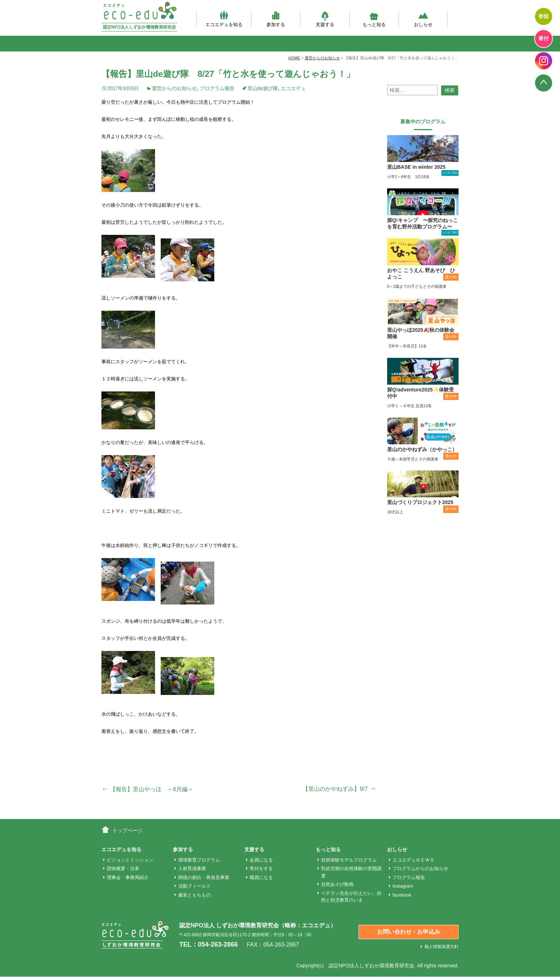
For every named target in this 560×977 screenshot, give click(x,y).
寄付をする (261, 869)
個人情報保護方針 (441, 947)
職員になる (261, 877)
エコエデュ (293, 88)
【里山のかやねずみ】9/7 (339, 789)
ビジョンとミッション (130, 860)
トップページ (127, 830)
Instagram (403, 886)
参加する (276, 19)
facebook (402, 895)
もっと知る (374, 19)
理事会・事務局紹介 (128, 877)
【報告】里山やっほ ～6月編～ (147, 789)
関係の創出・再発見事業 (204, 877)
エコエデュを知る (224, 19)
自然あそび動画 (337, 884)
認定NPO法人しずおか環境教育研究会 (371, 966)
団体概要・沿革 (123, 869)
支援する (325, 19)
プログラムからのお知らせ (420, 869)
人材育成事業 (192, 869)
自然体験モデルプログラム (349, 860)
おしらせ (423, 19)
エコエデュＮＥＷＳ (413, 860)
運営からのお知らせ (174, 88)
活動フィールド (194, 886)
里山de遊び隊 (263, 88)
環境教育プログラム (199, 860)
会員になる (261, 860)
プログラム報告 (217, 88)
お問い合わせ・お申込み (409, 932)
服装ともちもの (194, 895)
